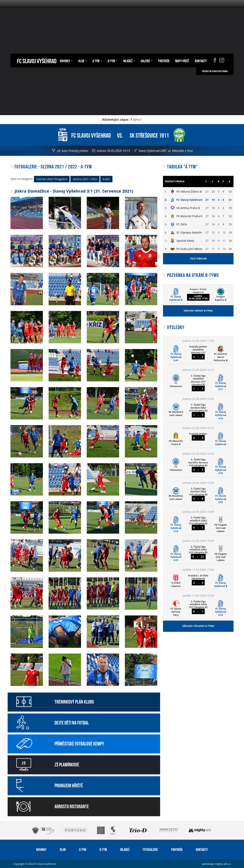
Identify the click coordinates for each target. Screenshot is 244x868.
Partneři (164, 61)
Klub (83, 61)
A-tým (106, 179)
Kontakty (201, 61)
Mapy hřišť (182, 61)
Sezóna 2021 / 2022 (85, 179)
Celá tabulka (198, 259)
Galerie (147, 61)
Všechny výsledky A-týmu (198, 626)
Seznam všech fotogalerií (52, 179)
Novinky (66, 61)
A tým (97, 61)
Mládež (129, 61)
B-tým (113, 61)
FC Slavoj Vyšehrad (37, 60)
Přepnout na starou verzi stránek (215, 71)
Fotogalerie (150, 849)
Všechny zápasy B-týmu (198, 311)
